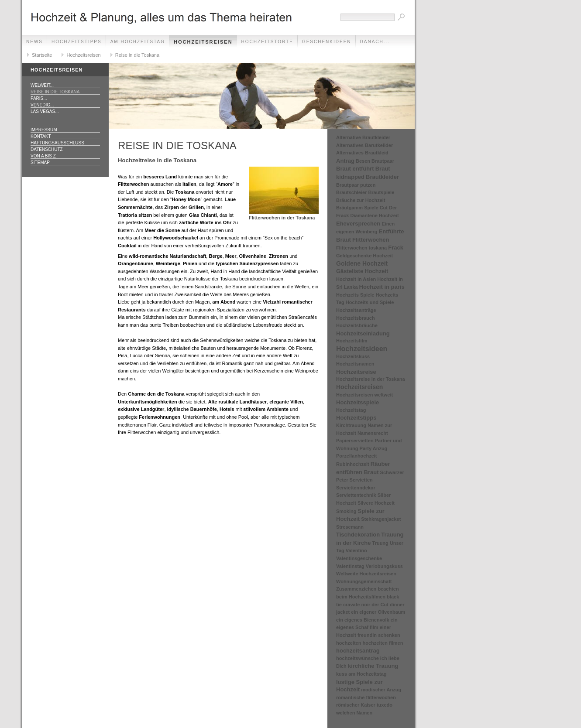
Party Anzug (374, 448)
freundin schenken (379, 635)
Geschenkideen (327, 42)
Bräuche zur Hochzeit (361, 200)
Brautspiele (381, 192)
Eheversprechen (358, 224)
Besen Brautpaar (375, 161)
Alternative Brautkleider (363, 137)
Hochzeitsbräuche (357, 325)
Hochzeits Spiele (355, 295)
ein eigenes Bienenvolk (363, 620)
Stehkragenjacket (381, 519)
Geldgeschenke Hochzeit (364, 256)
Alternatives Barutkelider (364, 145)
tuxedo (385, 705)
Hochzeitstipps (77, 42)
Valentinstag (350, 566)
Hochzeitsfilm (352, 341)
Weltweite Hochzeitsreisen (366, 574)
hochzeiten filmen (383, 643)
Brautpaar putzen (356, 185)
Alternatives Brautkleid (362, 153)
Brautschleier (351, 192)
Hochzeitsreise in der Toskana (371, 379)
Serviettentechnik (356, 495)
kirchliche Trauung (373, 666)
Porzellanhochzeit (357, 456)
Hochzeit (376, 271)
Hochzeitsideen (362, 349)
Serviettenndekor (356, 488)
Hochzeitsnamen (355, 364)
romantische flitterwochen (366, 697)
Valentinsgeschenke (359, 558)
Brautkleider (382, 177)
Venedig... (42, 105)
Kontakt (41, 136)
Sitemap (40, 162)
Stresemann (350, 527)
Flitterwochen (371, 240)
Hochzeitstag (351, 410)
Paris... (39, 98)
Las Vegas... (45, 111)
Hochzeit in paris (382, 287)
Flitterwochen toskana (361, 248)
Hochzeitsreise (356, 372)
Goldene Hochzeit (362, 263)
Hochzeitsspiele (358, 402)
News (34, 42)
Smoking (346, 511)
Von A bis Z (43, 156)
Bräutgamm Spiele (357, 208)
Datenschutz (47, 149)
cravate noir (357, 605)
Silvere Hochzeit (376, 503)
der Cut (380, 605)
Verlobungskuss (384, 566)
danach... (375, 42)
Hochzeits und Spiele (370, 302)
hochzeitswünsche (358, 658)
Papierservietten (355, 441)
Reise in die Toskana (137, 55)
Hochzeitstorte (267, 42)
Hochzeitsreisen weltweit (364, 395)
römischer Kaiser (356, 705)
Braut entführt (355, 169)
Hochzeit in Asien (356, 279)
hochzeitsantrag (358, 651)
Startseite (42, 55)
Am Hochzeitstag (138, 42)
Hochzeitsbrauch (356, 318)
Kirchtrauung (351, 425)
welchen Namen (354, 713)
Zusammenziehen (356, 589)
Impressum (44, 130)
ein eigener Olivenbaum (378, 612)
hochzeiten (349, 643)
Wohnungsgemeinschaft (364, 581)
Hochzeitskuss (353, 356)
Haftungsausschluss (57, 143)
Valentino (356, 550)
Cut (384, 208)
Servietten (361, 480)
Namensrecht (373, 433)
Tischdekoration (358, 535)
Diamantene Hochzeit (374, 215)
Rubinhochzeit (353, 464)
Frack (396, 248)
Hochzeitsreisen (203, 42)
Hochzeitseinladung (363, 333)
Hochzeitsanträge (356, 310)
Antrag (345, 161)
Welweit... (42, 85)
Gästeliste (350, 271)
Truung (380, 543)
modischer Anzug (381, 690)
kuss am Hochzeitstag (361, 674)
